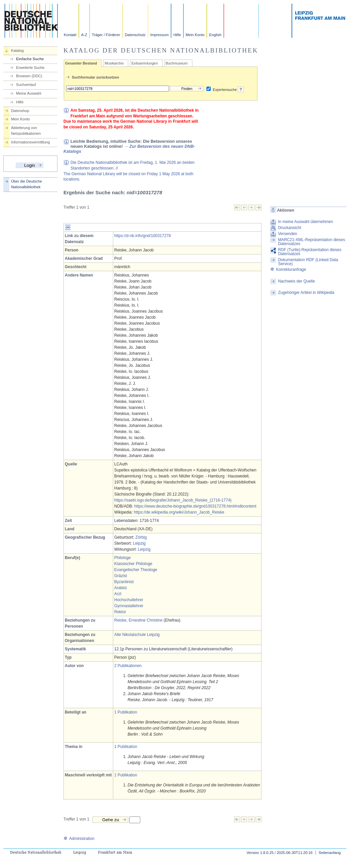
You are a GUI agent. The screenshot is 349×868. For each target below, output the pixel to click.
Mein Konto (195, 35)
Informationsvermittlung (30, 142)
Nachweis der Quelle (296, 281)
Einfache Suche (30, 59)
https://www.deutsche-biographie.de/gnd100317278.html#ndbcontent (195, 506)
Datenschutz (135, 35)
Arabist (120, 588)
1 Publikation (126, 712)
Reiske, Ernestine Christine (138, 620)
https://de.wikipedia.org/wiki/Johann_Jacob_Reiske (179, 512)
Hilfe (177, 35)
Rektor (120, 612)
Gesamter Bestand (81, 63)
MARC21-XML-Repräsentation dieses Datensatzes (311, 242)
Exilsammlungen (144, 63)
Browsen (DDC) (29, 76)
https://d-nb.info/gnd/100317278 (142, 236)
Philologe (122, 558)
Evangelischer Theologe (136, 570)
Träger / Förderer (106, 35)
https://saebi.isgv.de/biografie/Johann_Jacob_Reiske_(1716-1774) (173, 500)
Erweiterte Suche (30, 68)
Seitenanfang (330, 853)
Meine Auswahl (29, 93)
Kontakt (70, 35)
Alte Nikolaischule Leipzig (137, 635)
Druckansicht (289, 228)
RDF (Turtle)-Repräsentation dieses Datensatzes (310, 252)
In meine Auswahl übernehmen (305, 222)
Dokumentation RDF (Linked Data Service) (308, 262)
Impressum (159, 35)
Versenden (287, 234)
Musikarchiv (114, 63)
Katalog (17, 50)
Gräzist (121, 576)
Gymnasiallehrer (129, 606)
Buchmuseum (177, 63)
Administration (79, 839)
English (215, 35)
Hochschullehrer (129, 600)
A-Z (84, 35)
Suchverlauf (26, 85)
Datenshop (20, 111)
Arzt (118, 594)
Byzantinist (124, 582)
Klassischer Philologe (133, 564)
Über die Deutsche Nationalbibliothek (27, 184)
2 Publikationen (128, 666)
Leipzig (139, 543)
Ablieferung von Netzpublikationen (26, 131)
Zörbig (141, 537)
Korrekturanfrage (288, 269)
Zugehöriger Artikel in (306, 293)
